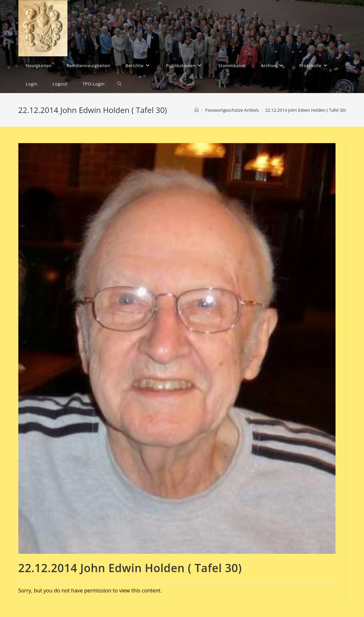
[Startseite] (197, 110)
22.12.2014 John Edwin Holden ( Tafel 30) (305, 110)
